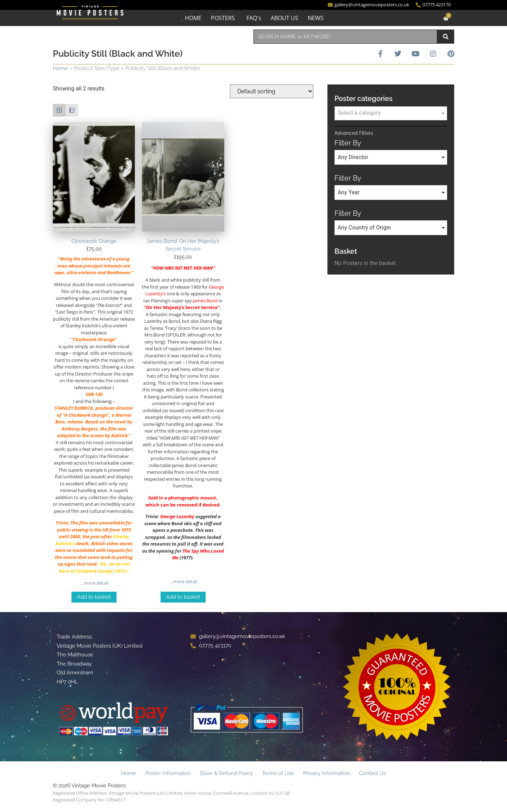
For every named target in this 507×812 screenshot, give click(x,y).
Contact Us (373, 773)
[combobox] (345, 37)
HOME (193, 18)
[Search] (446, 37)
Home (60, 68)
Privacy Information (327, 773)
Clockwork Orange (92, 571)
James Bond (205, 301)
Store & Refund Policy (226, 773)
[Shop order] (272, 91)
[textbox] (391, 113)
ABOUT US (284, 18)
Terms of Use (278, 773)
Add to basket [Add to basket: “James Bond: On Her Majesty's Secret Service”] (183, 597)
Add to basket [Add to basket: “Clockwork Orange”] (94, 597)
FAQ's (254, 18)
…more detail (94, 583)
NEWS (316, 18)
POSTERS (223, 18)
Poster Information (168, 773)
